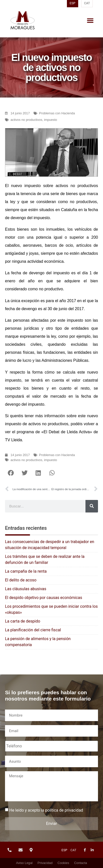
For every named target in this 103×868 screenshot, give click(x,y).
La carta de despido (23, 621)
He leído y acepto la (46, 810)
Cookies (63, 863)
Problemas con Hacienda (57, 113)
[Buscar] (92, 506)
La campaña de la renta (26, 571)
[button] (90, 20)
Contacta (81, 863)
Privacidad (45, 863)
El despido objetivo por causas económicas (44, 598)
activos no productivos (26, 120)
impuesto (51, 120)
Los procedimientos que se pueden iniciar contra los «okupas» (51, 609)
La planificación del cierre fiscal (33, 630)
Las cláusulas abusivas (26, 589)
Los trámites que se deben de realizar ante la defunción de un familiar (45, 559)
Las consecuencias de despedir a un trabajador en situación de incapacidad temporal (50, 545)
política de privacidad (64, 810)
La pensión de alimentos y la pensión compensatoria (38, 642)
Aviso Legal (24, 863)
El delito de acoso (21, 580)
